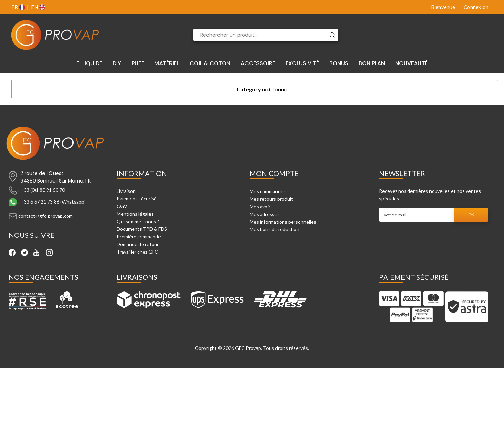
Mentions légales (135, 214)
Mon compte (274, 173)
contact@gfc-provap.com (46, 216)
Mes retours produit (271, 199)
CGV (122, 206)
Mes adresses (265, 214)
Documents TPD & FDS (142, 229)
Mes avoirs (261, 206)
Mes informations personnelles (283, 222)
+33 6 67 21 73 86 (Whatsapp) (53, 202)
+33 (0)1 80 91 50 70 (43, 190)
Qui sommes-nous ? (138, 221)
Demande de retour (138, 244)
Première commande (139, 237)
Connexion (476, 7)
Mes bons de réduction (274, 229)
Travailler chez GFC (137, 252)
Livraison (126, 191)
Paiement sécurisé (137, 199)
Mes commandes (268, 191)
